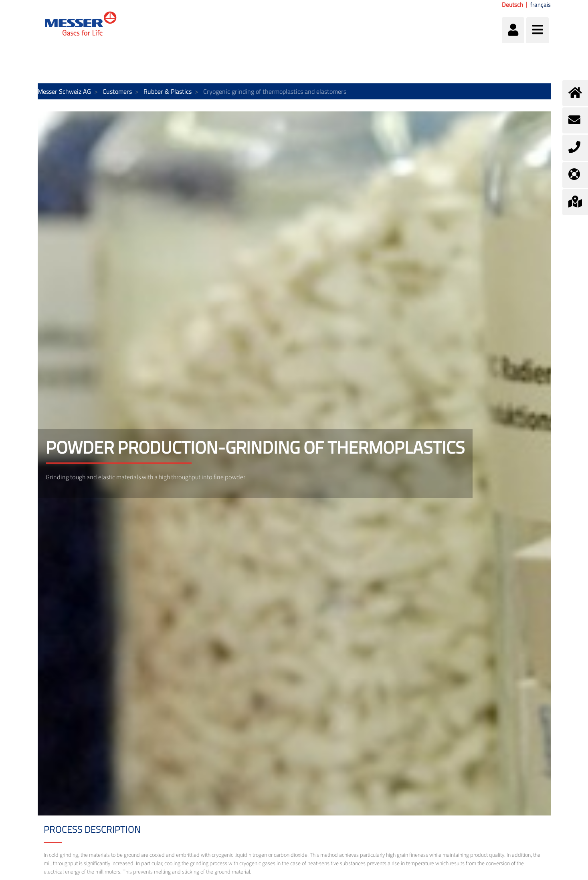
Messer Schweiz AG (64, 91)
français (541, 5)
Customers (117, 91)
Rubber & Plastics (168, 91)
